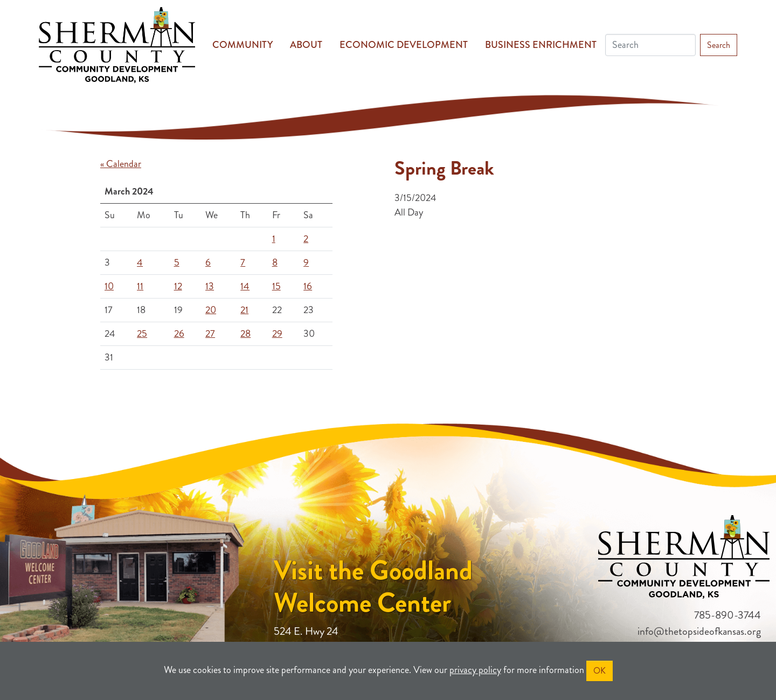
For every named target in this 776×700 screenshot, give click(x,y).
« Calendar (121, 164)
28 (245, 334)
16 (308, 286)
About (306, 45)
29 (277, 334)
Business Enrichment (541, 45)
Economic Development (404, 45)
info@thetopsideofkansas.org (699, 631)
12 (178, 286)
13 (210, 286)
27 (210, 334)
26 (179, 334)
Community (242, 45)
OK (600, 671)
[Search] (650, 45)
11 (140, 286)
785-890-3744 (727, 615)
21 (244, 310)
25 (142, 334)
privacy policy (475, 670)
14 (245, 286)
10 (109, 286)
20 (211, 310)
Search (719, 45)
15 (276, 286)
